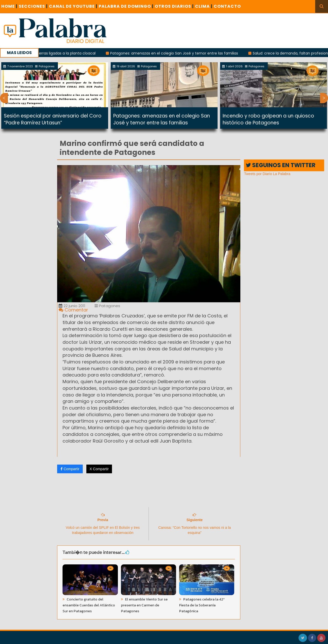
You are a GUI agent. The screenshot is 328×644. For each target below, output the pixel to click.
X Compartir (99, 469)
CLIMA (204, 6)
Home (9, 6)
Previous (4, 98)
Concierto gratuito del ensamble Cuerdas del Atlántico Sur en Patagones (89, 605)
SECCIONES (33, 6)
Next (324, 98)
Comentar (73, 310)
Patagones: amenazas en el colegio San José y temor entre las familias (177, 53)
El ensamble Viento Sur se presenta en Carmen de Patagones (144, 605)
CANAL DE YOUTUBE (73, 6)
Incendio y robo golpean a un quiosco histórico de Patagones (268, 119)
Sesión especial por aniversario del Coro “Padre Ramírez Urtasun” (53, 119)
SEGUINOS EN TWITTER (281, 165)
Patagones (107, 306)
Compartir (70, 469)
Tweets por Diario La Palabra (267, 174)
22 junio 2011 (72, 306)
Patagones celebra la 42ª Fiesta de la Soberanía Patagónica (202, 605)
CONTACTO (227, 6)
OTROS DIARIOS (174, 6)
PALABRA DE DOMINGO (126, 6)
